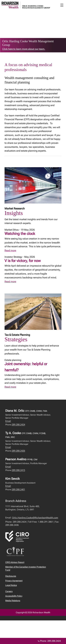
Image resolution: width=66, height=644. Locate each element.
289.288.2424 (18, 425)
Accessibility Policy (14, 596)
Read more (10, 250)
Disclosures (11, 576)
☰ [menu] (62, 5)
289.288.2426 (18, 451)
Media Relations (13, 601)
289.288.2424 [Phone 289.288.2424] (54, 641)
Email (8, 421)
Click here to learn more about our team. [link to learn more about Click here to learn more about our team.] (24, 49)
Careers (9, 591)
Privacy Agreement (14, 581)
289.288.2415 (18, 470)
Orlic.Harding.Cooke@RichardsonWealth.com (35, 518)
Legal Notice (11, 585)
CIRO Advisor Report (15, 562)
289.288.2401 (18, 490)
